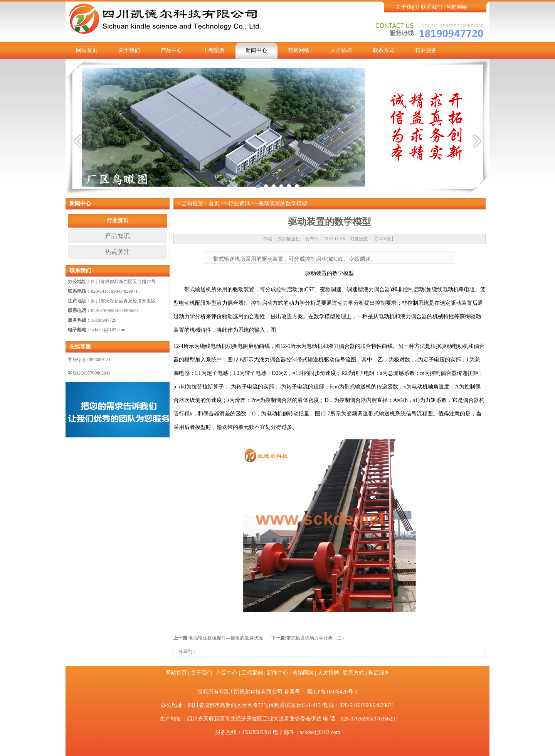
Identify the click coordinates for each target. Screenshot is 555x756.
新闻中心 (256, 50)
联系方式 (383, 50)
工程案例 (214, 50)
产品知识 (118, 236)
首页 (214, 203)
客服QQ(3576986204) (89, 373)
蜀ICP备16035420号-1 (332, 692)
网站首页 (87, 50)
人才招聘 (341, 50)
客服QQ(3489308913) (89, 359)
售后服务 (426, 50)
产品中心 (172, 50)
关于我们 (406, 7)
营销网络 (457, 7)
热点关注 (118, 252)
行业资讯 (118, 220)
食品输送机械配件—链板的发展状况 (226, 638)
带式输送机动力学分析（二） (316, 638)
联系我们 (432, 7)
